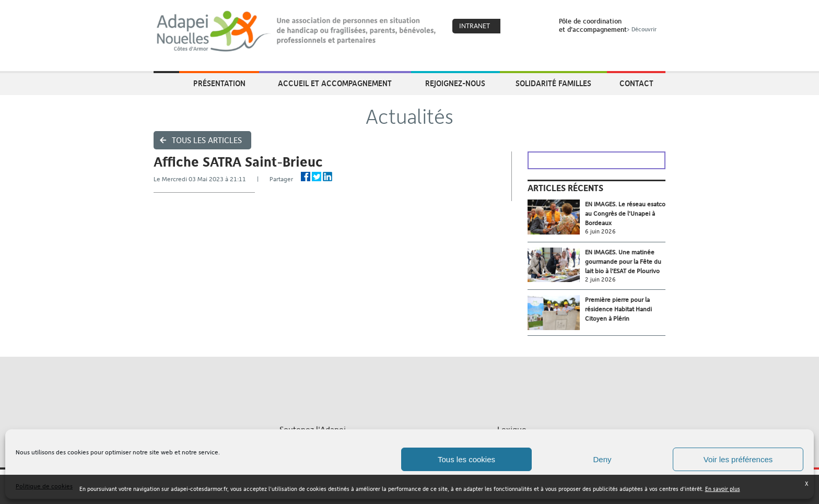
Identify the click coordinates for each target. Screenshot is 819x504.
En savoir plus (723, 489)
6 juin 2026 (600, 232)
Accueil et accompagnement (335, 83)
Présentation (219, 83)
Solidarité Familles (553, 83)
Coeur (515, 27)
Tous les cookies (466, 459)
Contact (636, 83)
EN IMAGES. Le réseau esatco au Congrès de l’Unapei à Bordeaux (625, 214)
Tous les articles (207, 140)
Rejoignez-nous (455, 83)
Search (537, 27)
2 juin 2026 (600, 280)
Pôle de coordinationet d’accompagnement (609, 25)
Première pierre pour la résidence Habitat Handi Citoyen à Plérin (618, 309)
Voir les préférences (738, 459)
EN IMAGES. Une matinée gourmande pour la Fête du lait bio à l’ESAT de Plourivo (623, 262)
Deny (602, 459)
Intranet (475, 26)
